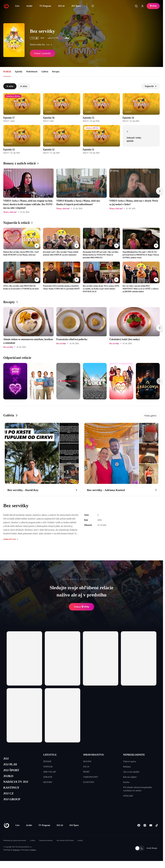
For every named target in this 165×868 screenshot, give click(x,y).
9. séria (10, 86)
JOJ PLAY (11, 765)
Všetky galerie (150, 416)
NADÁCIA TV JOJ (17, 784)
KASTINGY (12, 790)
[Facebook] (139, 829)
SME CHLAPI (50, 772)
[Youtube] (151, 829)
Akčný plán (128, 796)
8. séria (24, 86)
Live (17, 6)
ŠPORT (86, 772)
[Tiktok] (157, 829)
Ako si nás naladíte (131, 772)
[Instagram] (145, 829)
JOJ (6, 759)
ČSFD (34, 38)
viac (50, 45)
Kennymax (16, 854)
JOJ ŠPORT (12, 771)
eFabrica (33, 854)
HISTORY (48, 782)
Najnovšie (151, 86)
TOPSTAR (48, 767)
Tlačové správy (130, 761)
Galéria (45, 72)
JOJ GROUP (13, 803)
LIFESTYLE (50, 755)
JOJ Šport (76, 6)
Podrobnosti (32, 72)
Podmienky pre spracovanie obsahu (15, 844)
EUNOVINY (89, 782)
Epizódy (19, 72)
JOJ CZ (9, 797)
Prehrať (82, 607)
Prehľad (7, 72)
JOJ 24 (61, 6)
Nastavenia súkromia (46, 844)
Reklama (127, 767)
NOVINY (87, 761)
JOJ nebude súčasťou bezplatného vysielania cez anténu (138, 789)
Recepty (56, 72)
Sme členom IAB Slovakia (65, 844)
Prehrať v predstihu (43, 53)
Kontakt (80, 844)
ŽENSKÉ (47, 761)
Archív (29, 6)
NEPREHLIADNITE (134, 755)
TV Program (45, 6)
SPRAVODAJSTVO (93, 755)
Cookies (32, 844)
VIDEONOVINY (91, 777)
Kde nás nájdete (130, 777)
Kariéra (126, 782)
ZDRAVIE (48, 777)
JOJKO (9, 778)
